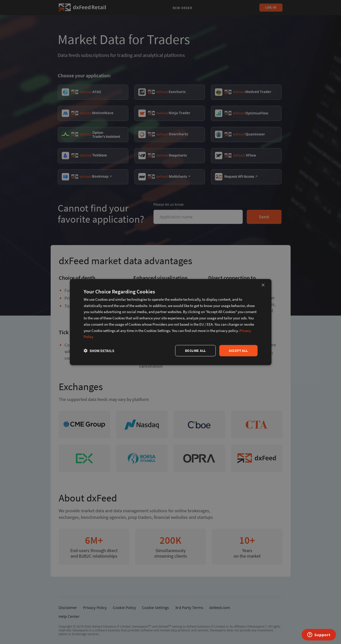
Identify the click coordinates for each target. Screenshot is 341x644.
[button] (99, 351)
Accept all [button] (238, 351)
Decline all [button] (195, 351)
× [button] (263, 285)
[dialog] (171, 322)
